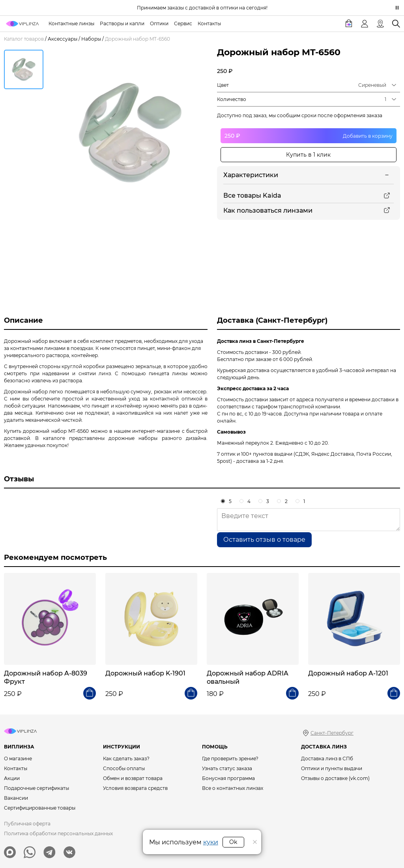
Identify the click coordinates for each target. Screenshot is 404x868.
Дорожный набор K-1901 (145, 673)
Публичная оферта (27, 824)
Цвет (223, 85)
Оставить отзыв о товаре (264, 540)
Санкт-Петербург (332, 733)
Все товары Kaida (252, 195)
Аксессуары (63, 39)
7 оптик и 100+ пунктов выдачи (255, 454)
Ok (233, 842)
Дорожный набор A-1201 (348, 673)
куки (211, 842)
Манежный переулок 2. (246, 443)
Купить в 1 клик (308, 155)
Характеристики (251, 175)
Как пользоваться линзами (268, 210)
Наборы (91, 39)
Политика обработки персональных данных (58, 833)
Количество (232, 99)
